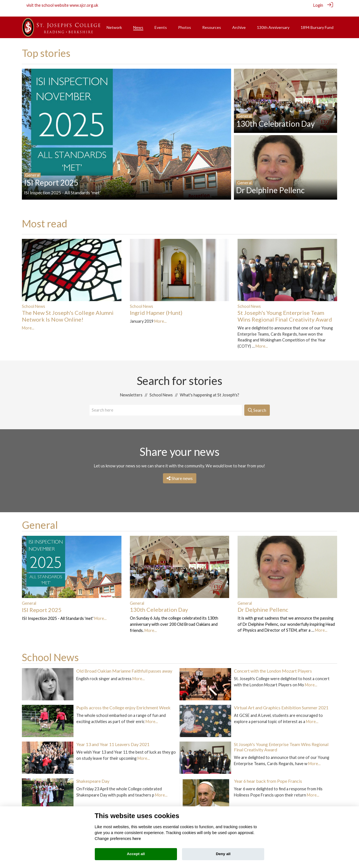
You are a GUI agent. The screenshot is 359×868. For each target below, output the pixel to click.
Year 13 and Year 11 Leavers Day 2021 (113, 738)
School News (34, 300)
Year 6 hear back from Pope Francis (268, 775)
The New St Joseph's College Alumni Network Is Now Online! (68, 310)
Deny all (223, 854)
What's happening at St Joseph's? (210, 389)
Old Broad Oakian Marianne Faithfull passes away (124, 665)
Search (257, 404)
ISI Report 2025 (42, 603)
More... (28, 322)
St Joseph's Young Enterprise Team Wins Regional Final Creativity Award (285, 310)
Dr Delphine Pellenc (263, 603)
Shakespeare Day (93, 775)
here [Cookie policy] (137, 839)
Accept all (136, 854)
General (40, 519)
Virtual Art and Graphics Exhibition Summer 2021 (281, 701)
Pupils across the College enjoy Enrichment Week (123, 701)
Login (318, 5)
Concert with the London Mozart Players (273, 665)
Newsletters (131, 389)
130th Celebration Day (159, 603)
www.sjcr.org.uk (84, 5)
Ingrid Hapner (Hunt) (156, 306)
